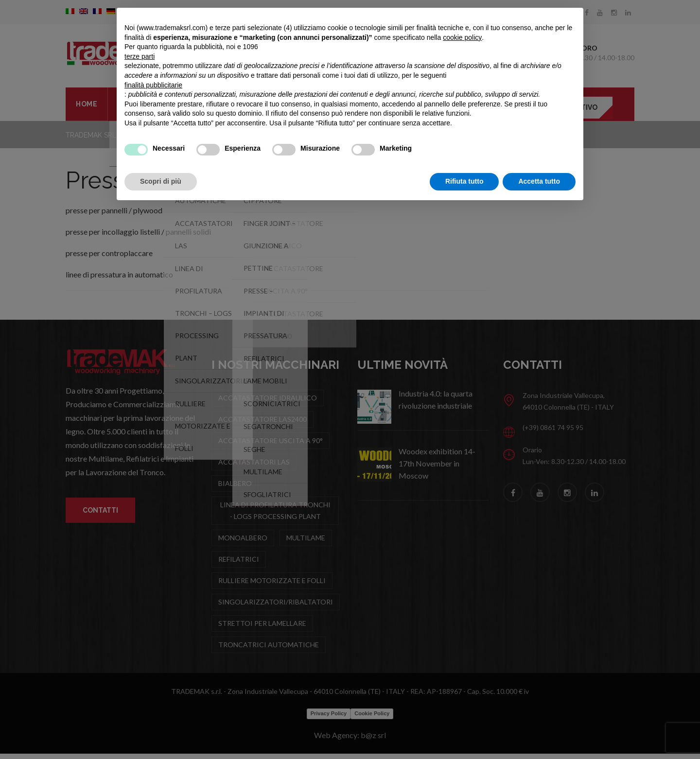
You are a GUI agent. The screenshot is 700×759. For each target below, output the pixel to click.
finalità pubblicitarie (153, 85)
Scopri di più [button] (161, 181)
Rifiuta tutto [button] (464, 181)
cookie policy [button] (462, 37)
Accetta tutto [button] (539, 181)
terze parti (140, 56)
